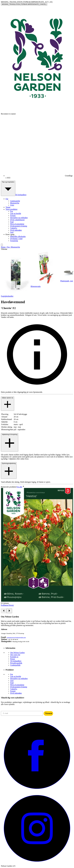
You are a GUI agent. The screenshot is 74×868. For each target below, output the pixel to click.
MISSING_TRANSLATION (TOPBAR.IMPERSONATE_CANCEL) (24, 4)
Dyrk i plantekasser (17, 220)
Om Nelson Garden (17, 653)
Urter (12, 205)
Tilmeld (48, 713)
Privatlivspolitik (16, 663)
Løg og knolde (16, 213)
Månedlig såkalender (18, 236)
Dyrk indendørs (16, 230)
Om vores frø (15, 655)
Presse (13, 659)
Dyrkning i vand (16, 239)
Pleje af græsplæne (17, 224)
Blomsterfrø (15, 203)
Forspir (13, 216)
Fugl (12, 222)
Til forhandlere (21, 195)
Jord (12, 232)
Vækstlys (14, 228)
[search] (2, 245)
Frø (11, 211)
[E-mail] (22, 713)
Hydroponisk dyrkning (19, 226)
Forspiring (14, 241)
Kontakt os (14, 657)
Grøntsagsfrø (15, 201)
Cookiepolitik (15, 665)
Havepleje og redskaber (19, 218)
